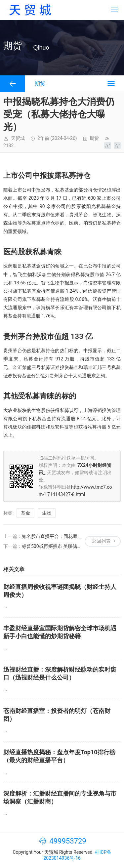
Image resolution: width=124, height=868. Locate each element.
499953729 (68, 841)
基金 (25, 513)
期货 (94, 138)
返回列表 (101, 541)
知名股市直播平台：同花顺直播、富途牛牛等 (68, 536)
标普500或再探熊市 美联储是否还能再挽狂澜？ (70, 546)
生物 (47, 513)
